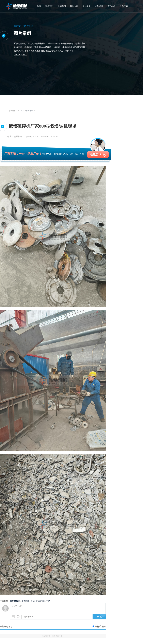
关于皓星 (111, 6)
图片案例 (86, 6)
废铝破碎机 (15, 601)
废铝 (33, 601)
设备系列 (49, 6)
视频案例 (62, 6)
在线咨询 (96, 155)
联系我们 (124, 6)
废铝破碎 (25, 601)
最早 (104, 627)
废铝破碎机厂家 (43, 601)
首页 (39, 6)
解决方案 (74, 6)
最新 (97, 627)
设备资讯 (99, 6)
